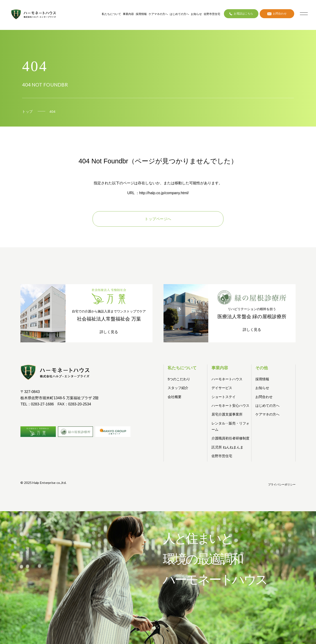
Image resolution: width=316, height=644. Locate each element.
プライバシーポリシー (282, 485)
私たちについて (111, 14)
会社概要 (175, 397)
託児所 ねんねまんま (227, 447)
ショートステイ (224, 397)
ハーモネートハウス (227, 379)
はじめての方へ (179, 14)
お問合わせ (277, 14)
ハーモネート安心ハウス (230, 406)
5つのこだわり (179, 379)
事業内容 (128, 14)
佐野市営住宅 (212, 14)
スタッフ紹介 (178, 388)
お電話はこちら (241, 14)
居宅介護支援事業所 (227, 414)
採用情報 (141, 14)
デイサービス (222, 388)
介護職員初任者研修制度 (230, 438)
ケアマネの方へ (158, 14)
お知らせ (196, 14)
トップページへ (158, 219)
